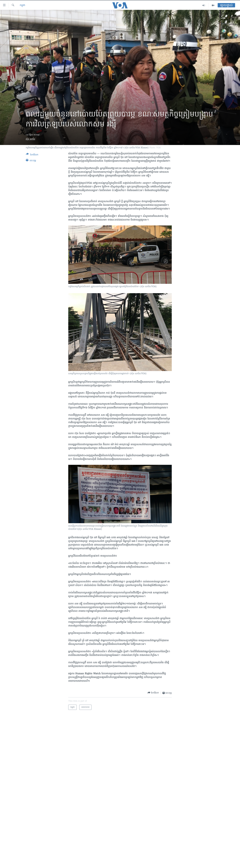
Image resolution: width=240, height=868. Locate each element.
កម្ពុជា (22, 5)
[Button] (32, 155)
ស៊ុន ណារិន (30, 139)
